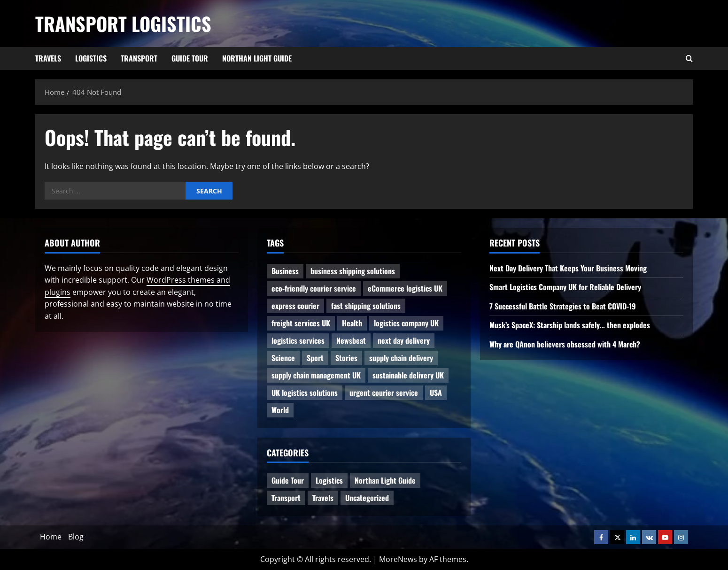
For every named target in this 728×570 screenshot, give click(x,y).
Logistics (91, 58)
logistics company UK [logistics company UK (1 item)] (406, 323)
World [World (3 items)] (280, 410)
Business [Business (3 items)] (285, 271)
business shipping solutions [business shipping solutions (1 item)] (353, 271)
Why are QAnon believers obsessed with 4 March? (565, 344)
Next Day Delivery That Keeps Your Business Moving (568, 268)
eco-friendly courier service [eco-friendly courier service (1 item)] (314, 288)
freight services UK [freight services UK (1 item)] (301, 323)
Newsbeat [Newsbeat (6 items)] (351, 340)
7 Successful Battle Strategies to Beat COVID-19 (563, 306)
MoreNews (398, 559)
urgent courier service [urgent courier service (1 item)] (384, 393)
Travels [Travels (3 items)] (323, 498)
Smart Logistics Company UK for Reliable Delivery (565, 287)
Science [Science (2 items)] (283, 358)
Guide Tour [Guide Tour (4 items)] (288, 480)
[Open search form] (689, 59)
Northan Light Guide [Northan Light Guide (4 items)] (385, 480)
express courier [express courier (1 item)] (295, 306)
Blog (76, 537)
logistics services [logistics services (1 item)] (298, 340)
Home (51, 537)
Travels (48, 58)
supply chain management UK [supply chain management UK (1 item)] (316, 375)
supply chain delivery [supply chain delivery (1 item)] (401, 358)
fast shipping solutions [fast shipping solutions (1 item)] (366, 306)
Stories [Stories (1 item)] (346, 358)
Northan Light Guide (257, 58)
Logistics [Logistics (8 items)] (329, 480)
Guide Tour (190, 58)
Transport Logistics (123, 23)
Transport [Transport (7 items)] (286, 498)
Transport (139, 58)
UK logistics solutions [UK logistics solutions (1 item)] (305, 393)
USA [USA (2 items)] (436, 393)
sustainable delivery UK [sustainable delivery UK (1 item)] (408, 375)
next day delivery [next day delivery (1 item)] (404, 340)
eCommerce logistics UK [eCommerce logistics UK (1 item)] (405, 288)
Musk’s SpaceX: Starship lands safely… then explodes (570, 325)
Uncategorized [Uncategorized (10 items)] (367, 498)
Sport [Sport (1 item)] (315, 358)
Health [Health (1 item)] (352, 323)
